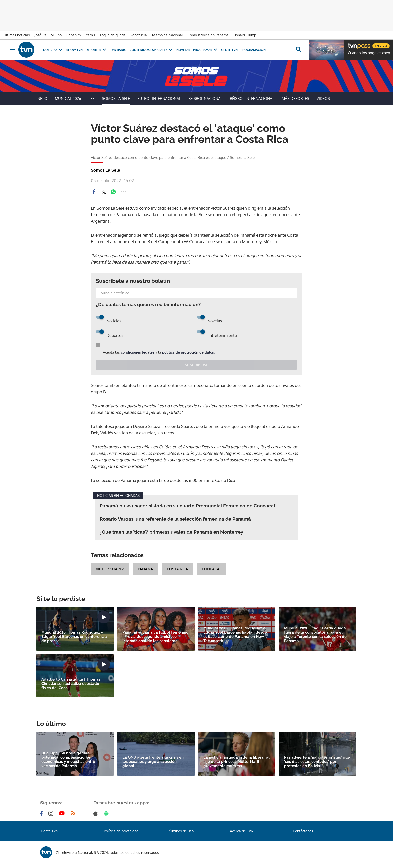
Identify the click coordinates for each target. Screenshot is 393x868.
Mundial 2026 (68, 98)
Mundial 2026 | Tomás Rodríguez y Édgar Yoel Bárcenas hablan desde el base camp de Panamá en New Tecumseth (235, 635)
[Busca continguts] (298, 50)
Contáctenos (303, 831)
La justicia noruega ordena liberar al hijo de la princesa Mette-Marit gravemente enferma (237, 762)
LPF (92, 98)
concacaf (212, 569)
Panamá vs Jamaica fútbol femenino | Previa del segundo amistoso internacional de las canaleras (155, 637)
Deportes (96, 50)
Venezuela (139, 35)
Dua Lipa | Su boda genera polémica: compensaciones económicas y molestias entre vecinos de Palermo (68, 760)
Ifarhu (90, 35)
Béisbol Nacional (205, 98)
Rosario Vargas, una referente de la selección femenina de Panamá (175, 519)
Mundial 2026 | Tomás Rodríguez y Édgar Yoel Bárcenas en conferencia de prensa (74, 637)
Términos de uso (180, 831)
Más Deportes (295, 98)
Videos (323, 98)
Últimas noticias (17, 35)
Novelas (183, 50)
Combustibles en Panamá (208, 35)
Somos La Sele (116, 98)
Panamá (146, 569)
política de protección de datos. (188, 352)
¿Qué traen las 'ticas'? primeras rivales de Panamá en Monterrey (171, 532)
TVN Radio (118, 50)
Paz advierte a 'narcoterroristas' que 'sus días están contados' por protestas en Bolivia (317, 762)
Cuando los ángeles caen (369, 53)
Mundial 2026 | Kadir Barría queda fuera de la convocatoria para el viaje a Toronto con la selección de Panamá (315, 635)
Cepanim (74, 35)
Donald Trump (245, 35)
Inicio (42, 98)
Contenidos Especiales (152, 50)
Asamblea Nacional (167, 35)
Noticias (53, 50)
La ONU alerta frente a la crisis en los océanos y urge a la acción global (153, 762)
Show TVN (75, 50)
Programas (206, 50)
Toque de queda (113, 35)
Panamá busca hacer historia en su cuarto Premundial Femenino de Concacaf (188, 506)
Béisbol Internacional (252, 98)
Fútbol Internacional (159, 98)
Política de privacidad (121, 831)
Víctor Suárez (110, 569)
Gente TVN (229, 50)
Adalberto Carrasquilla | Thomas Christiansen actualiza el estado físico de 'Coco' (71, 684)
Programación (253, 50)
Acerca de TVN (242, 831)
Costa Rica (178, 569)
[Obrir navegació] (12, 50)
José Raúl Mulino (48, 35)
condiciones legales (138, 352)
